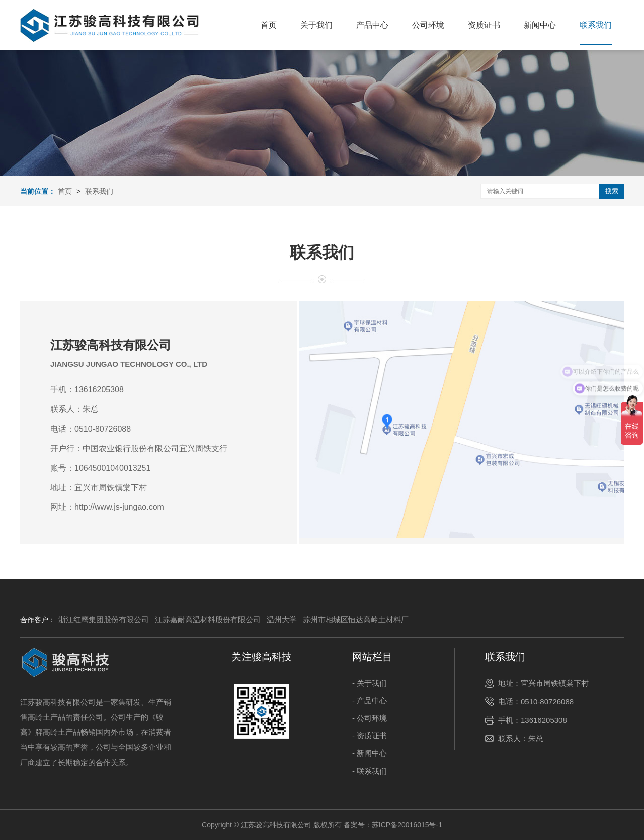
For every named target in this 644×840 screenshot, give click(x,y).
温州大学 (282, 619)
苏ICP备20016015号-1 (407, 825)
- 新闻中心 (370, 753)
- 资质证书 (370, 736)
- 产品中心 (370, 700)
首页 (269, 25)
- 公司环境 (370, 718)
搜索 (612, 191)
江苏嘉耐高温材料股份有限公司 (208, 619)
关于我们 (316, 25)
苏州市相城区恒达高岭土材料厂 (356, 619)
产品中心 (372, 25)
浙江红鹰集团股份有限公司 (104, 619)
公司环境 (428, 25)
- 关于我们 (370, 683)
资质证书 (484, 25)
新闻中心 (540, 25)
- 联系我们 (370, 771)
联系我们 (596, 25)
